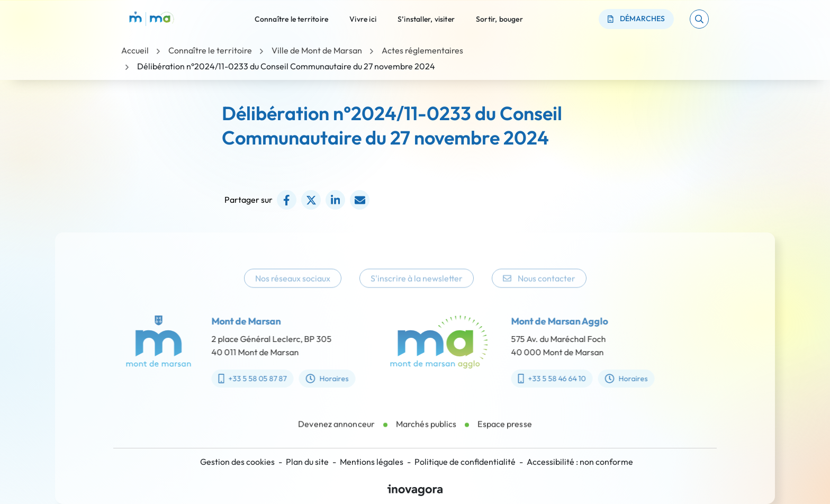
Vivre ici (363, 19)
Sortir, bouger (499, 19)
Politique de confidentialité (465, 462)
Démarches (636, 19)
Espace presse (504, 434)
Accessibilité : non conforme (580, 462)
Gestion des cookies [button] (237, 462)
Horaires (318, 379)
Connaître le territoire (292, 19)
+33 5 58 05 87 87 (243, 379)
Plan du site (307, 462)
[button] (699, 19)
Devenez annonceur (336, 434)
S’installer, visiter (426, 19)
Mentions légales (372, 462)
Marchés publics (426, 434)
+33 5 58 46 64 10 (562, 379)
